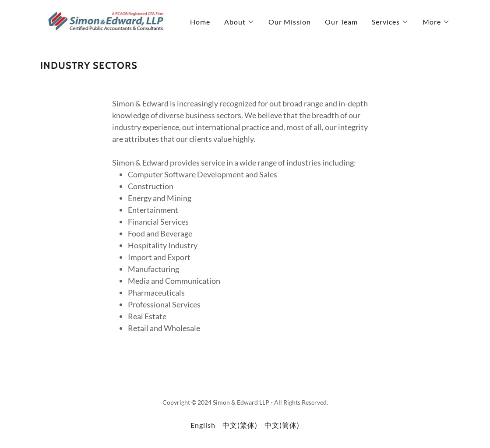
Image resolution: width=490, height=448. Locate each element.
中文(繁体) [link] (240, 425)
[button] (239, 22)
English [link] (203, 425)
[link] (105, 20)
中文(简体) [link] (282, 425)
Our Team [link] (341, 22)
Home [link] (200, 22)
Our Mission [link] (290, 22)
